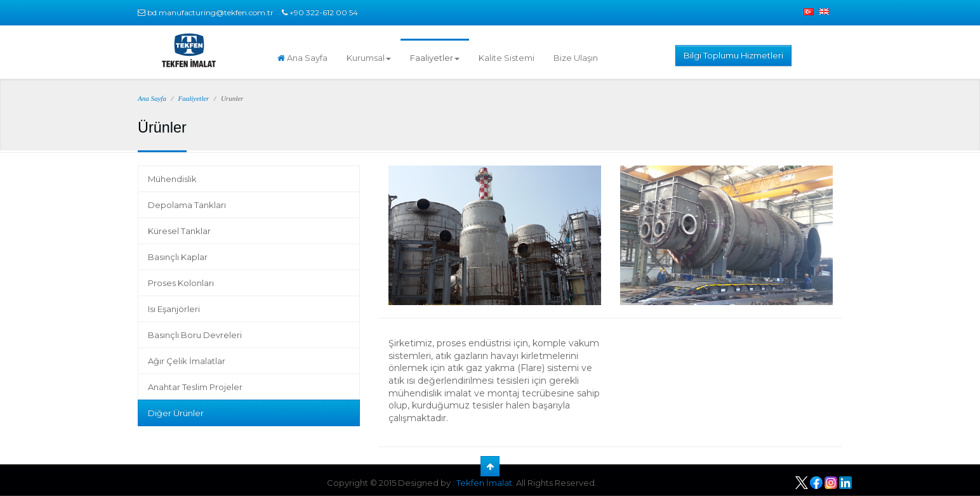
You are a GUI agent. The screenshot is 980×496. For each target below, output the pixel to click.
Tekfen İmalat (484, 483)
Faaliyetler (435, 58)
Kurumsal (369, 58)
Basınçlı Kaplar (178, 257)
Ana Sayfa (302, 58)
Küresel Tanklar (179, 231)
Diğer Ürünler (176, 413)
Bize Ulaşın (576, 58)
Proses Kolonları (181, 283)
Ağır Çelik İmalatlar (187, 361)
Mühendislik (172, 179)
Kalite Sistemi (507, 58)
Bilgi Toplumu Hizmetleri (733, 55)
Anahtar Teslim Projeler (195, 387)
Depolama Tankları (187, 205)
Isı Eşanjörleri (174, 309)
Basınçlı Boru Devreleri (195, 335)
